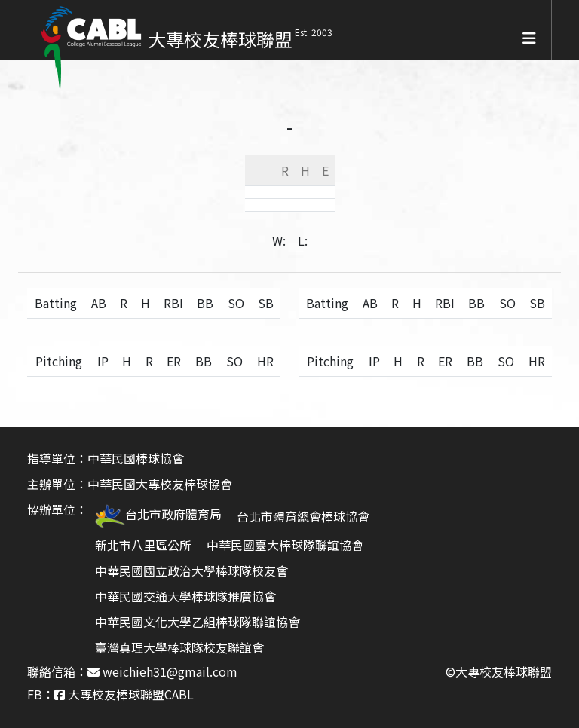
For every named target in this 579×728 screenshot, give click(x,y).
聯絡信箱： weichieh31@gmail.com (132, 671)
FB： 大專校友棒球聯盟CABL (110, 694)
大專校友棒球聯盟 (220, 39)
